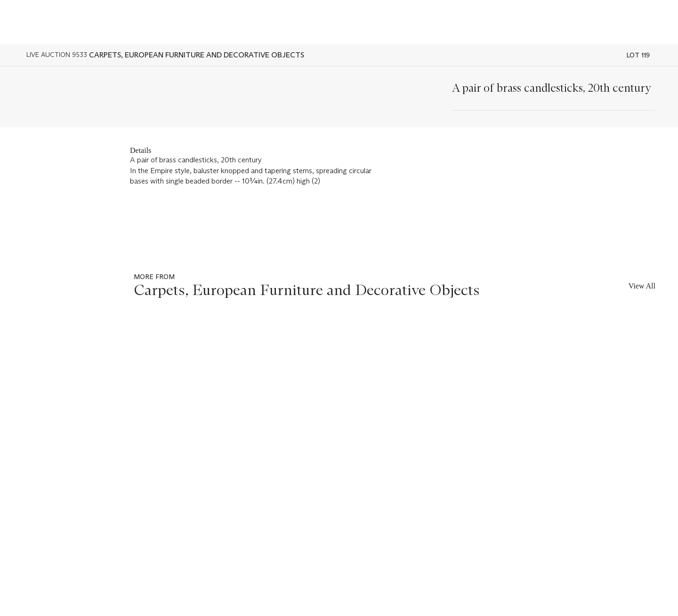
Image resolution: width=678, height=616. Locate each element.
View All (642, 286)
